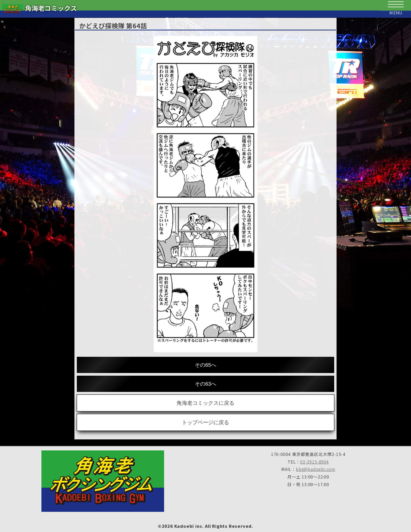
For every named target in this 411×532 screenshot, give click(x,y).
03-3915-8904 (315, 462)
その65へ (206, 365)
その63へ (206, 384)
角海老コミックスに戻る (206, 403)
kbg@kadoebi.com (316, 469)
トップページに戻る (206, 422)
